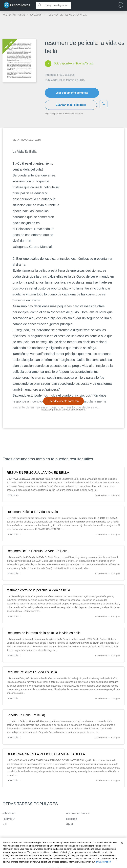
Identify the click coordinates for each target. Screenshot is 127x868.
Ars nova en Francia (78, 813)
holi (5, 824)
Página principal (14, 15)
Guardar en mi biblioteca (71, 105)
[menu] (121, 5)
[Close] (122, 849)
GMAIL (70, 824)
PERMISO (9, 819)
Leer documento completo (72, 93)
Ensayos (36, 15)
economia (72, 819)
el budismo (9, 813)
